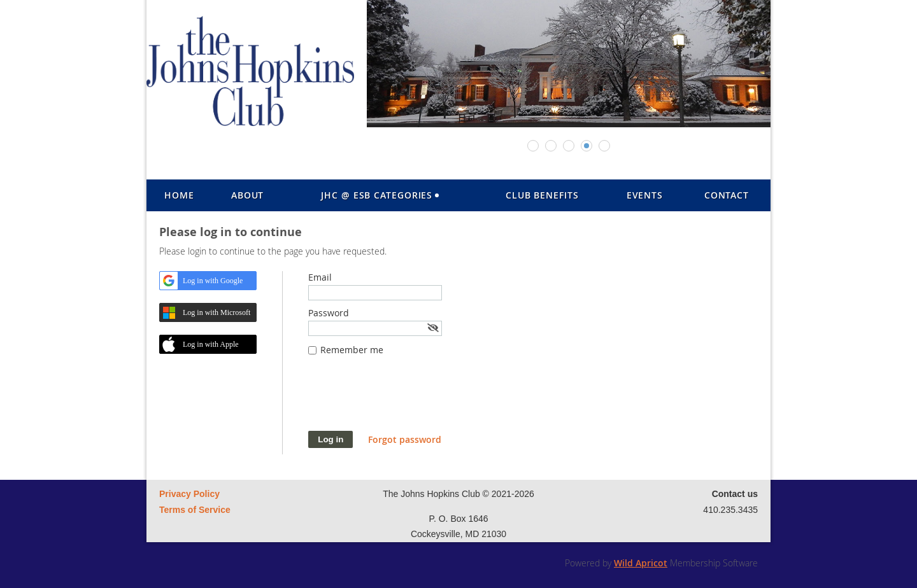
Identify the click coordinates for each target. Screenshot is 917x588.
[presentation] (405, 400)
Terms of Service (195, 510)
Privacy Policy (189, 494)
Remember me (352, 350)
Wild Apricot (641, 563)
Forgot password (405, 439)
